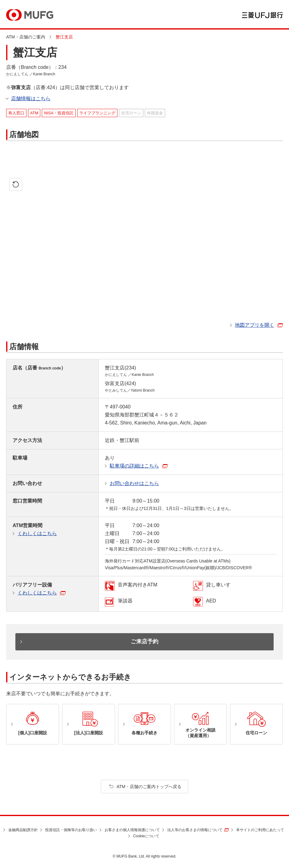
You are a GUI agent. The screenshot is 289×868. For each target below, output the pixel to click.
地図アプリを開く (255, 325)
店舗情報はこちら (31, 99)
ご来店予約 (144, 641)
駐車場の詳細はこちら (134, 466)
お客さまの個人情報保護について (132, 830)
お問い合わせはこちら (134, 483)
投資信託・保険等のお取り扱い (71, 830)
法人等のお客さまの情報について (195, 830)
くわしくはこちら (37, 533)
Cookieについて (146, 836)
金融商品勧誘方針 (23, 830)
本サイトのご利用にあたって (260, 830)
